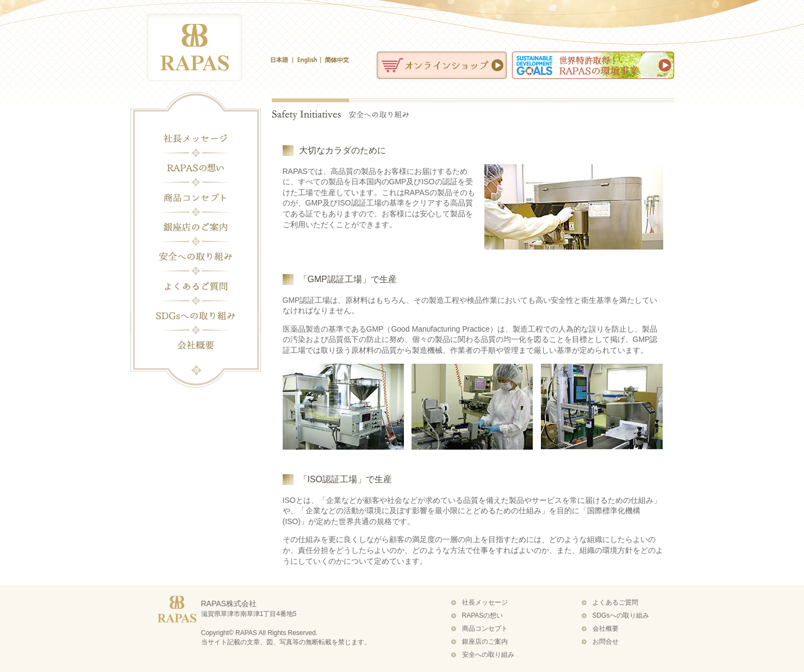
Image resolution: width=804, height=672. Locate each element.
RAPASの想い (196, 167)
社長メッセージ (196, 139)
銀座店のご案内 (196, 227)
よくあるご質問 (196, 286)
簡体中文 (335, 60)
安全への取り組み (196, 256)
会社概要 (196, 345)
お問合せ (606, 642)
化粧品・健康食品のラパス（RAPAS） (194, 47)
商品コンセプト (196, 197)
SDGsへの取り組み (196, 315)
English (307, 60)
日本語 (282, 60)
